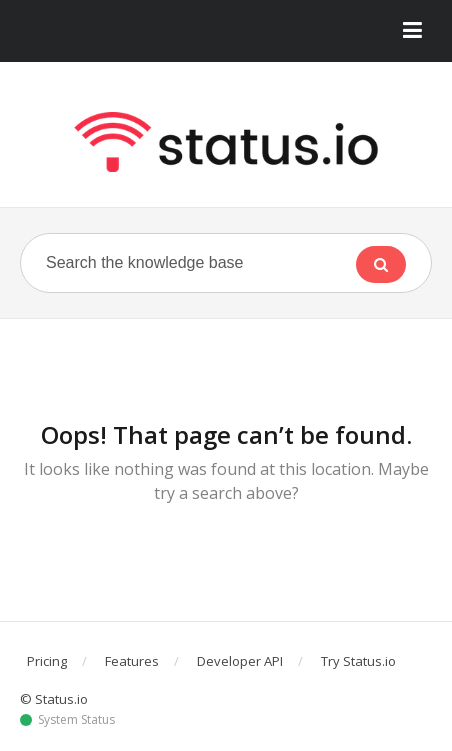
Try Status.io (358, 661)
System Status (76, 720)
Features (132, 661)
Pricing (47, 661)
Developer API (240, 661)
